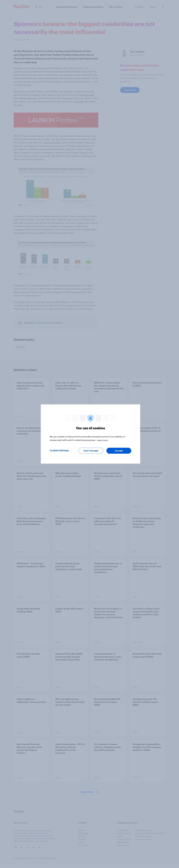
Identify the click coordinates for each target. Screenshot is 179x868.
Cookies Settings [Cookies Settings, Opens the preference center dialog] (59, 451)
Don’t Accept (91, 451)
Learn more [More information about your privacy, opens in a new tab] (102, 440)
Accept (119, 451)
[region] (90, 434)
